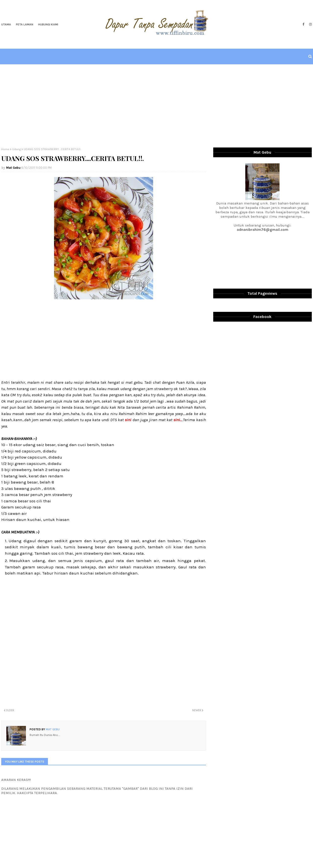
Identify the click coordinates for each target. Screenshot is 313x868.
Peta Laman (25, 24)
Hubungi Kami (48, 24)
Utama (6, 24)
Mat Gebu (13, 168)
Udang (17, 149)
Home (5, 149)
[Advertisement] (156, 106)
